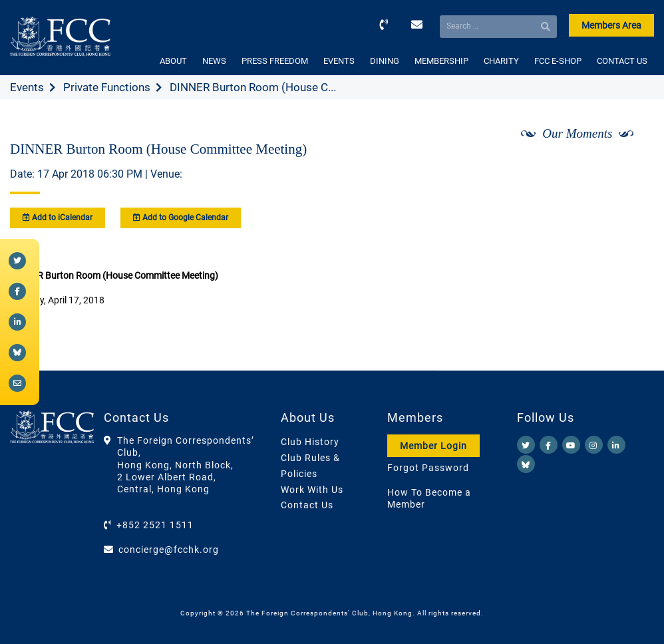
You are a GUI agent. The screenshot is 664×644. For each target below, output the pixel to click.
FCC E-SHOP (558, 61)
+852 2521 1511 (155, 525)
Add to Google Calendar (181, 218)
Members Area (611, 25)
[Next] (629, 168)
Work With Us (312, 490)
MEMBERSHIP (441, 61)
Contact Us (307, 505)
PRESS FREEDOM (275, 61)
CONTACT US (622, 61)
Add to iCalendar (58, 218)
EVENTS (339, 61)
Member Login (433, 446)
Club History (310, 442)
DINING (385, 61)
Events (27, 87)
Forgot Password (428, 468)
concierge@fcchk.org (169, 550)
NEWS (214, 61)
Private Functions (107, 87)
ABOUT (173, 61)
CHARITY (501, 61)
